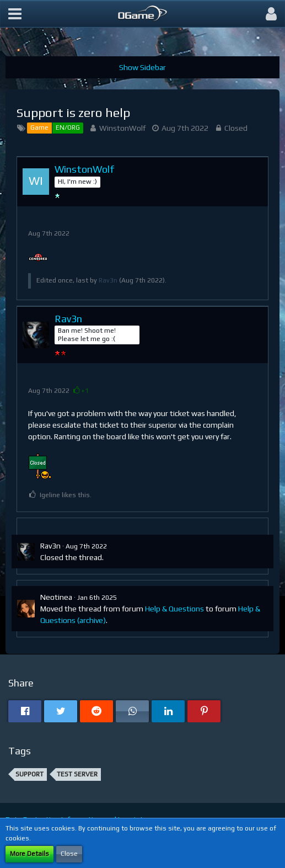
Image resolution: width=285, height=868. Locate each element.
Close (69, 854)
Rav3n (108, 280)
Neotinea (56, 597)
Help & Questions (174, 609)
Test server (77, 774)
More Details (29, 854)
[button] (15, 14)
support (29, 774)
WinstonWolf (122, 128)
